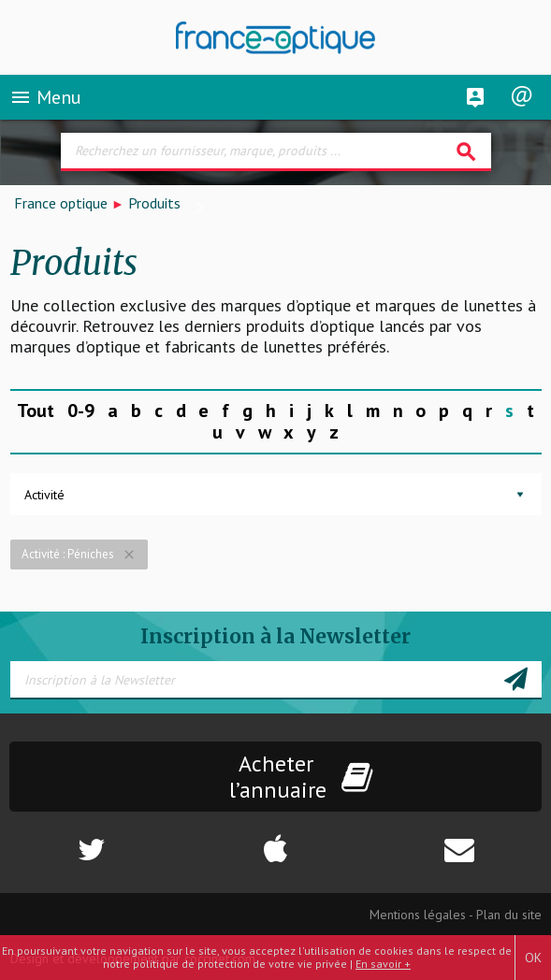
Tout (36, 411)
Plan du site (509, 915)
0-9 (81, 411)
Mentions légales (418, 915)
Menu (45, 97)
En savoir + (383, 964)
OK (533, 958)
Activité (44, 495)
